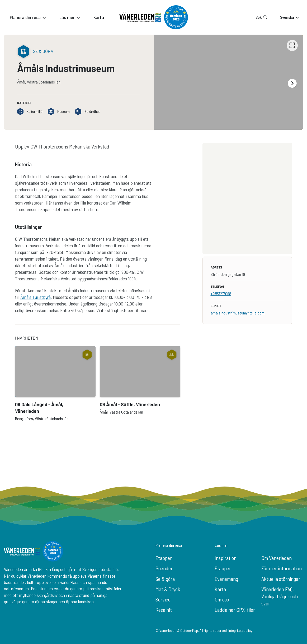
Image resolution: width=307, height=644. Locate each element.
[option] (228, 82)
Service (163, 599)
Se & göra (165, 579)
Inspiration (226, 558)
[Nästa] (292, 83)
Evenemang (226, 579)
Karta (220, 589)
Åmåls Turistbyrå (36, 297)
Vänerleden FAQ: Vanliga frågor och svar (280, 596)
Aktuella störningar (281, 579)
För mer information (282, 568)
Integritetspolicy (240, 630)
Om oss (222, 599)
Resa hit (164, 610)
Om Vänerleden (277, 558)
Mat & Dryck (168, 589)
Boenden (164, 568)
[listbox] (228, 82)
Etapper (164, 558)
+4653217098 (221, 293)
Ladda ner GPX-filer (235, 610)
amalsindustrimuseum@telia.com (238, 313)
